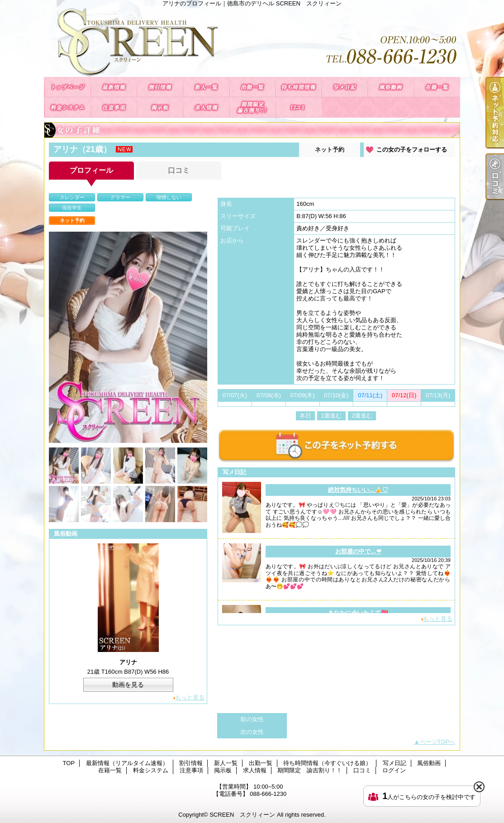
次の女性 (252, 732)
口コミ (298, 107)
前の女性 (252, 719)
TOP (67, 87)
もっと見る (190, 697)
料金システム (67, 107)
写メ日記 (344, 87)
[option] (128, 337)
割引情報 (160, 87)
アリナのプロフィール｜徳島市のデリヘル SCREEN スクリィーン (252, 42)
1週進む (331, 416)
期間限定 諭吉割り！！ (252, 107)
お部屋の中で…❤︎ (358, 551)
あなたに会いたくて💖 (358, 613)
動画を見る (128, 685)
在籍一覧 (437, 87)
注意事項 (114, 107)
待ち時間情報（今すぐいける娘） (298, 87)
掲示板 (160, 107)
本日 (305, 416)
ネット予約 (330, 150)
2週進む (362, 416)
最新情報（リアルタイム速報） (114, 87)
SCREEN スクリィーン (242, 815)
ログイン (394, 770)
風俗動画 (390, 87)
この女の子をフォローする (412, 150)
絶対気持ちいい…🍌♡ (358, 490)
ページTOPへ (438, 742)
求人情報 (206, 107)
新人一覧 (206, 87)
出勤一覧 (252, 87)
